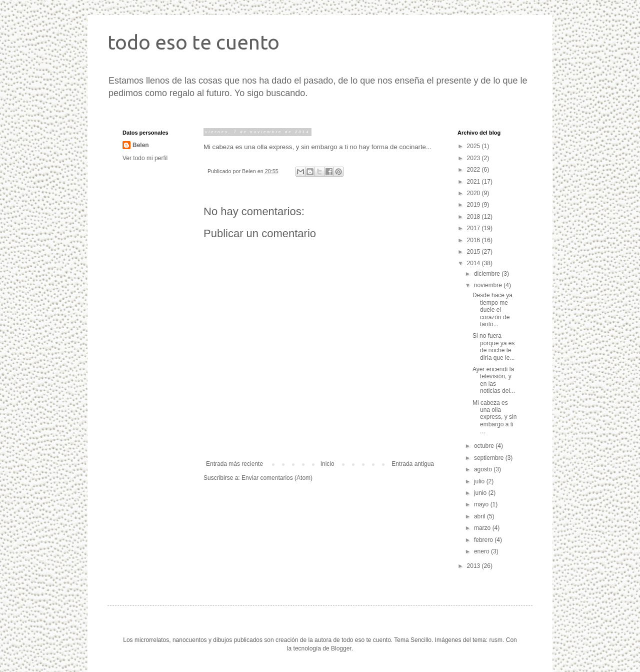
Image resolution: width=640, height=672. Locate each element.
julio (480, 481)
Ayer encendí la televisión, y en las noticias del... (494, 380)
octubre (485, 446)
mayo (482, 504)
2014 (474, 263)
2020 (474, 193)
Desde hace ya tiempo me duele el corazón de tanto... (492, 310)
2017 (474, 228)
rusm (496, 640)
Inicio (327, 464)
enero (482, 551)
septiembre (490, 458)
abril (480, 516)
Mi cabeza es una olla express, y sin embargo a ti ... (494, 417)
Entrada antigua (413, 464)
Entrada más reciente (234, 464)
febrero (484, 540)
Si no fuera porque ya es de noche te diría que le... (493, 347)
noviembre (489, 285)
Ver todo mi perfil (145, 158)
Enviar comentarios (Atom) (277, 478)
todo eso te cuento (193, 42)
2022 (474, 170)
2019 (474, 205)
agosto (484, 469)
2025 (474, 146)
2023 (474, 158)
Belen (141, 145)
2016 (474, 240)
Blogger (341, 648)
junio (481, 493)
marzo (483, 528)
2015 (474, 252)
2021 (474, 182)
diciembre (488, 274)
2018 (474, 217)
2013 (474, 566)
